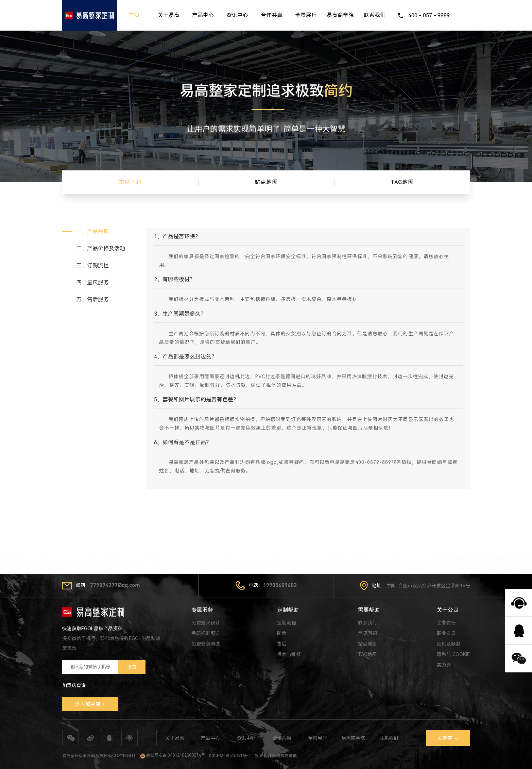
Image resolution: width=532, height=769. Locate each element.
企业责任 (446, 623)
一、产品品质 (92, 231)
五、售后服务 (92, 299)
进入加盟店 (88, 704)
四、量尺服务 (92, 282)
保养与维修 (289, 654)
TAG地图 (367, 654)
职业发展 (446, 633)
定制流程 (287, 623)
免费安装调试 (206, 644)
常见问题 (367, 633)
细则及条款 (449, 644)
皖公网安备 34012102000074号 (173, 755)
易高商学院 (340, 15)
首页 (134, 15)
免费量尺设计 (206, 623)
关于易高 (169, 15)
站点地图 (367, 644)
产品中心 (203, 15)
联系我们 (375, 15)
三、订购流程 (92, 265)
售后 (282, 644)
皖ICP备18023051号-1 (230, 755)
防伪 (282, 633)
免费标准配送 (206, 633)
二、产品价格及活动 (101, 248)
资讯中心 (237, 15)
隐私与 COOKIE (453, 654)
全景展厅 (306, 15)
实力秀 (444, 665)
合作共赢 (272, 15)
